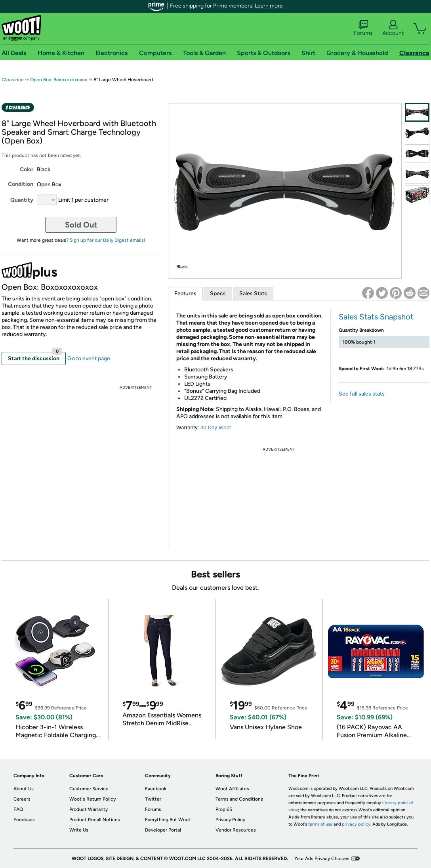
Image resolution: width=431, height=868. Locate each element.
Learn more (269, 6)
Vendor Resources (236, 830)
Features (185, 293)
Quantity (22, 200)
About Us (24, 789)
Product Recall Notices (95, 820)
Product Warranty (89, 809)
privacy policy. (357, 824)
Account (393, 28)
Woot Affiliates (232, 789)
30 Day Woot (216, 427)
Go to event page (89, 358)
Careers (22, 799)
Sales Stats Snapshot (376, 317)
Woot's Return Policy (92, 799)
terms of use (320, 824)
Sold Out (81, 225)
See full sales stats (362, 394)
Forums (363, 28)
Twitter (153, 799)
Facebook (156, 789)
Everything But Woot (168, 820)
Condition (21, 184)
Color (27, 169)
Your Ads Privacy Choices (322, 858)
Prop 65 (224, 809)
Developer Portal (163, 830)
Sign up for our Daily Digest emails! (108, 240)
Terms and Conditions (239, 799)
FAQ (18, 809)
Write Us (79, 830)
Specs (218, 293)
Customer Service (89, 789)
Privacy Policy (230, 820)
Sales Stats (253, 293)
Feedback (24, 820)
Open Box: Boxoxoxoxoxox (59, 80)
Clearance (13, 80)
